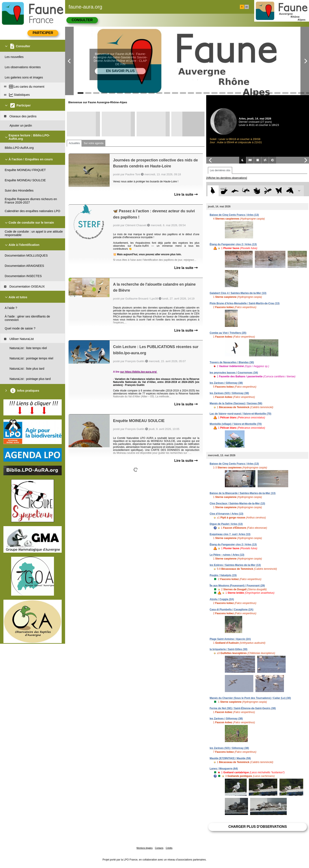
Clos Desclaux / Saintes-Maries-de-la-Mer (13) (237, 503)
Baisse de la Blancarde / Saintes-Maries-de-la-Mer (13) (243, 493)
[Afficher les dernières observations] (227, 178)
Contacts (159, 848)
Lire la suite (186, 194)
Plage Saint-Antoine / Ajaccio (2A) (230, 639)
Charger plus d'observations (257, 827)
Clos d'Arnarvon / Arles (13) (226, 514)
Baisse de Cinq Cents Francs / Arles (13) (234, 215)
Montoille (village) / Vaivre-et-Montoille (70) (236, 424)
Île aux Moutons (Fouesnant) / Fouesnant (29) (237, 586)
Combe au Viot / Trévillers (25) (228, 333)
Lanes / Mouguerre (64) (224, 769)
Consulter (82, 20)
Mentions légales (145, 848)
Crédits (169, 848)
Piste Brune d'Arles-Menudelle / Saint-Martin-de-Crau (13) (245, 303)
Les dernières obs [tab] (220, 170)
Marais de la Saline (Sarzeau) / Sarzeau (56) (236, 403)
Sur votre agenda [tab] (94, 143)
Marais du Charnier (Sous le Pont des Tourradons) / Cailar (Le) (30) (250, 698)
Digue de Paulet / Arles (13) (226, 524)
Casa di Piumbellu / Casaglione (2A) (231, 610)
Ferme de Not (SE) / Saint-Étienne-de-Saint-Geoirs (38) (243, 708)
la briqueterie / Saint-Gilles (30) (228, 649)
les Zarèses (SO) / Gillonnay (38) (229, 393)
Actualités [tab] (74, 143)
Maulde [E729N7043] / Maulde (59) (230, 758)
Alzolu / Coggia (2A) (222, 599)
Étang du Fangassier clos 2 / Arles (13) (233, 244)
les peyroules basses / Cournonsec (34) (234, 373)
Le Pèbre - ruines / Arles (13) (227, 555)
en (247, 7)
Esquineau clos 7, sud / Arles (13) (230, 534)
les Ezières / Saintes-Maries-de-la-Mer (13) (235, 565)
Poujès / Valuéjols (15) (223, 575)
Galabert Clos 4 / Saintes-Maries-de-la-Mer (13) (238, 293)
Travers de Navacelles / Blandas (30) (232, 362)
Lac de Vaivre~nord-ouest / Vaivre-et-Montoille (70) (240, 414)
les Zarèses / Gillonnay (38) (226, 383)
